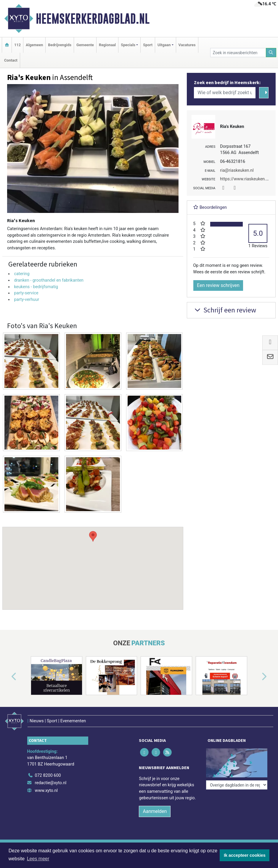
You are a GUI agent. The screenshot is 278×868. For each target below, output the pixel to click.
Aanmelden (155, 811)
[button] (93, 563)
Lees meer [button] (38, 859)
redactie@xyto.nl (51, 783)
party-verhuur (26, 300)
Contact (11, 60)
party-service (26, 293)
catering (22, 274)
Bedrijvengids (60, 45)
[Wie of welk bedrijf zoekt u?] (225, 93)
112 (17, 45)
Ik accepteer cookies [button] (245, 855)
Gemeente (85, 45)
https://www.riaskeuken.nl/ (245, 179)
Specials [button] (128, 45)
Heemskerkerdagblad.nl (93, 19)
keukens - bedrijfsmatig (36, 287)
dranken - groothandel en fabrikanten (49, 280)
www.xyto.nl (46, 791)
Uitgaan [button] (164, 45)
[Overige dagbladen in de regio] (237, 785)
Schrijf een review (225, 310)
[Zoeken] (271, 53)
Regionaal (107, 45)
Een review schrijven (218, 285)
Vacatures (187, 45)
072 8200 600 (48, 775)
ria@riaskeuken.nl (237, 170)
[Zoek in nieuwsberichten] (238, 53)
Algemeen (34, 45)
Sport (148, 45)
